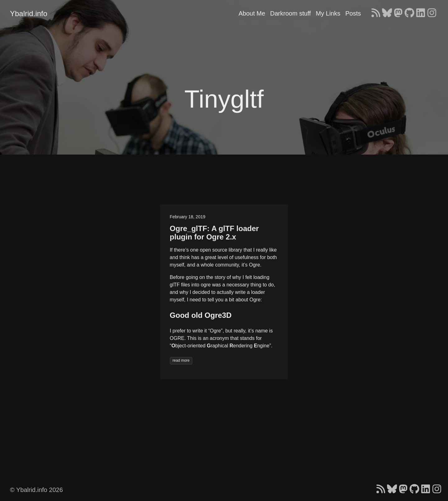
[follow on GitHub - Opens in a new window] (409, 13)
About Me (252, 13)
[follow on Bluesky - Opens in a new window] (387, 13)
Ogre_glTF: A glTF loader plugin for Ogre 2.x (214, 233)
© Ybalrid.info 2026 (36, 490)
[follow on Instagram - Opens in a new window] (432, 13)
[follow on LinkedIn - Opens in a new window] (421, 13)
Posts (353, 13)
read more (181, 360)
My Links (328, 13)
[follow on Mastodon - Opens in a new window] (398, 13)
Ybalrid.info (29, 14)
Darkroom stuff (290, 13)
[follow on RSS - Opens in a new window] (376, 13)
